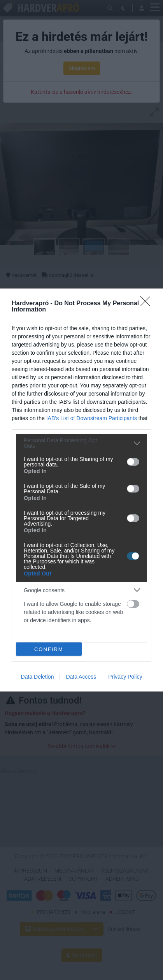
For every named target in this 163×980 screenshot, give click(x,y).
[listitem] (81, 443)
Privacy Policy (125, 677)
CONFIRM (49, 649)
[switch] (133, 462)
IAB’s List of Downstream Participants (92, 418)
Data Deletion (38, 677)
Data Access (81, 677)
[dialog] (81, 490)
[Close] (148, 304)
